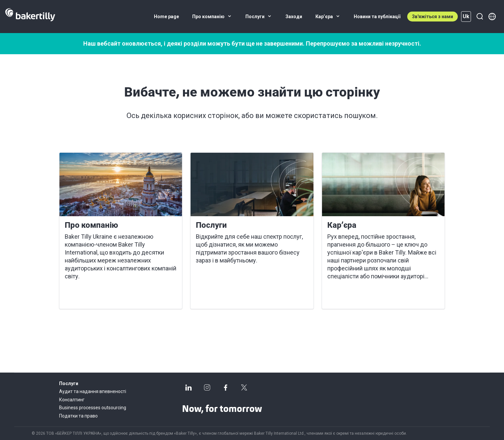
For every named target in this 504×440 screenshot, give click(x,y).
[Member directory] (492, 17)
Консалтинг (72, 400)
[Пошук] (480, 17)
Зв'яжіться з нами (432, 17)
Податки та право (78, 416)
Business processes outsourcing (93, 408)
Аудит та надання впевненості (93, 391)
